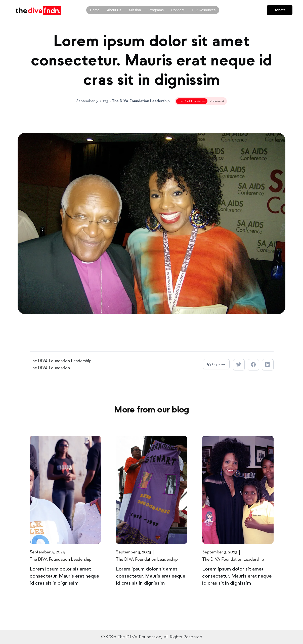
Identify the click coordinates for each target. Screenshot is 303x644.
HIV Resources (204, 10)
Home (95, 10)
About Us (114, 10)
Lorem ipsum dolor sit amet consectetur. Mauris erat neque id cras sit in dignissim (64, 576)
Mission (135, 10)
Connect (178, 10)
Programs (156, 10)
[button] (216, 364)
